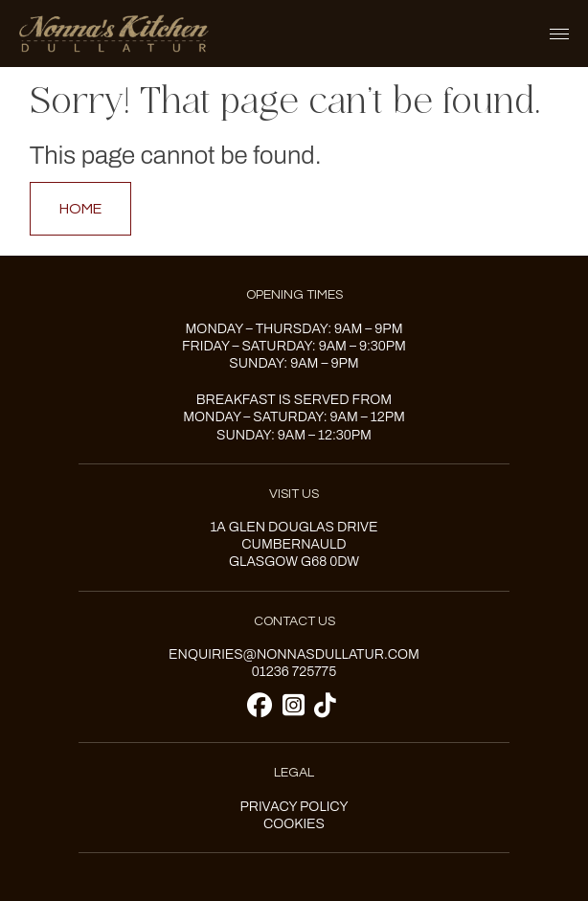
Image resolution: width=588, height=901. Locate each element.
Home (80, 209)
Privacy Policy (294, 807)
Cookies (294, 824)
